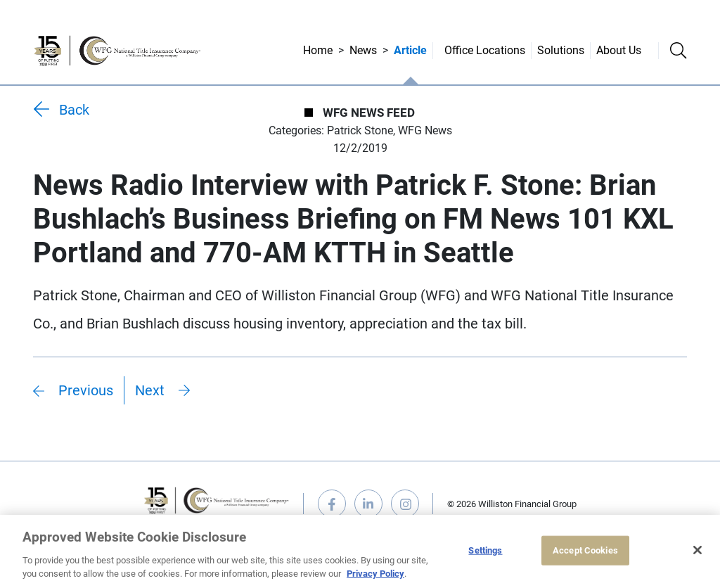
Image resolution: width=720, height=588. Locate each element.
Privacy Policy (375, 574)
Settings (485, 550)
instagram (405, 504)
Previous (86, 390)
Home (318, 50)
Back (74, 110)
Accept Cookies (585, 550)
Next (150, 390)
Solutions (561, 50)
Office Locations (485, 50)
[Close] (697, 550)
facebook (332, 504)
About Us (619, 50)
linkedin (368, 504)
